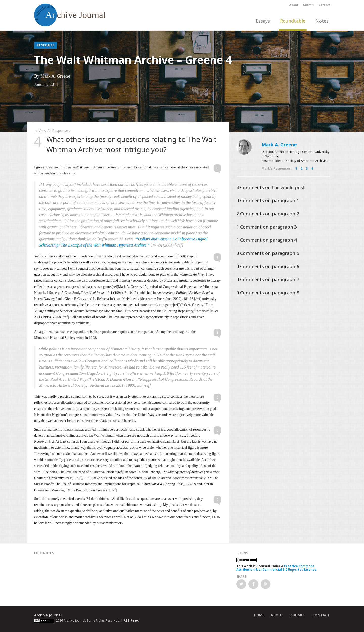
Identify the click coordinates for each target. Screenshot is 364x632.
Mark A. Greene (279, 145)
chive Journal (70, 15)
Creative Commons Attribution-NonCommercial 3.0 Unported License (276, 568)
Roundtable (293, 21)
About (294, 5)
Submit (308, 5)
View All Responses (52, 130)
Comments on (271, 187)
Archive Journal (48, 615)
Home (259, 615)
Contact (324, 5)
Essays (263, 21)
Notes (322, 21)
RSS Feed (131, 620)
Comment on (267, 227)
